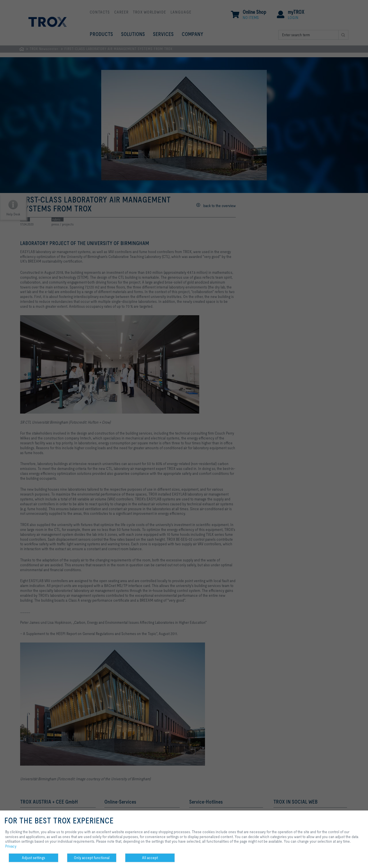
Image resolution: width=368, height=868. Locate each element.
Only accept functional (92, 858)
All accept (150, 858)
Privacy (11, 846)
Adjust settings (33, 858)
